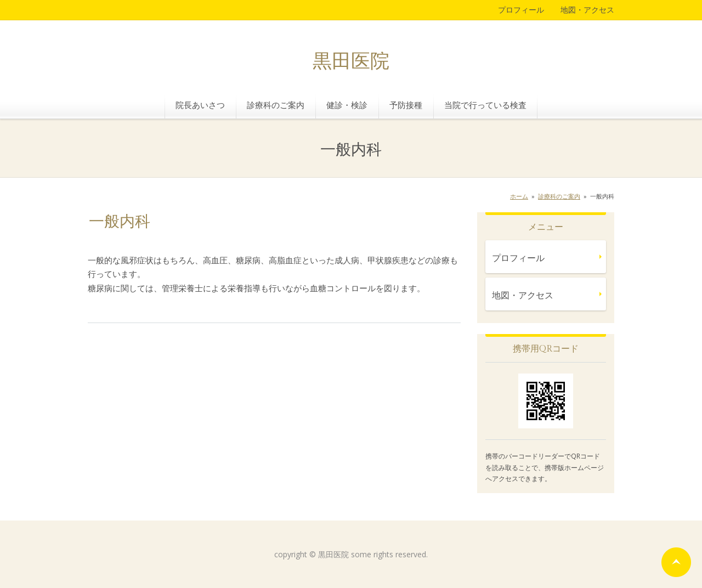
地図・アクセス (587, 10)
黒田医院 (351, 62)
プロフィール (521, 10)
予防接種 (406, 105)
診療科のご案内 (276, 105)
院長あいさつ (200, 105)
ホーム (519, 196)
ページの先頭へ (676, 562)
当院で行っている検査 (485, 105)
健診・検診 (347, 105)
